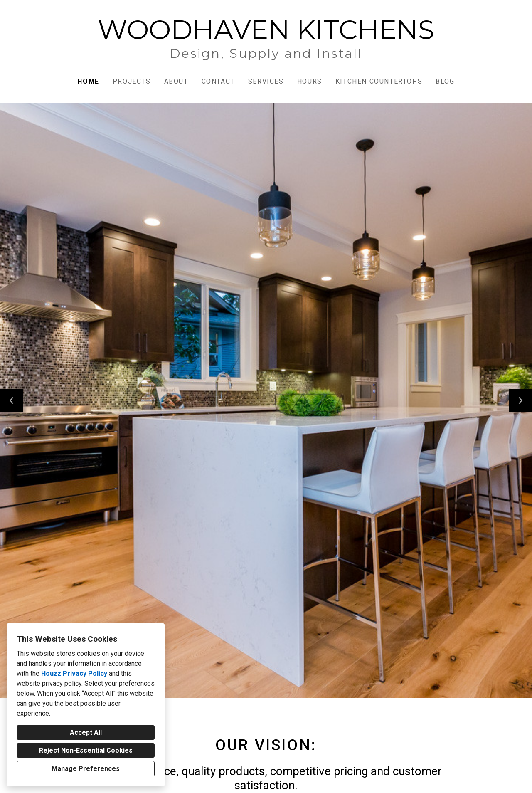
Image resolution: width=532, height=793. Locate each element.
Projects (132, 81)
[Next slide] (520, 400)
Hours (310, 81)
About (176, 81)
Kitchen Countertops (379, 81)
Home (88, 81)
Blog (445, 81)
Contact (218, 81)
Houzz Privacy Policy (74, 673)
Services (266, 81)
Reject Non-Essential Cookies (86, 750)
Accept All (86, 732)
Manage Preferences (86, 769)
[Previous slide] (12, 400)
